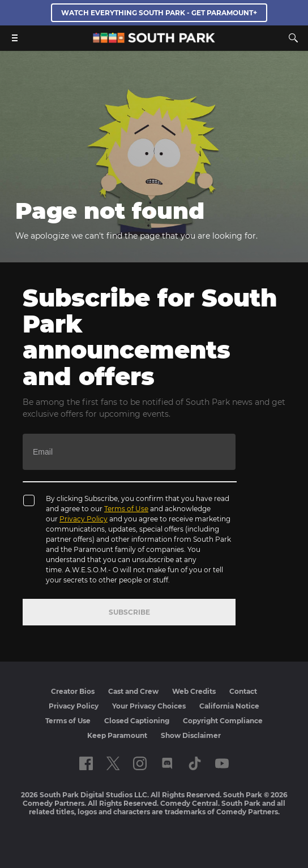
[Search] (293, 38)
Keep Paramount (117, 735)
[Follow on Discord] (167, 763)
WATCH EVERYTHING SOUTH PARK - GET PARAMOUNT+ (159, 13)
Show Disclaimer (191, 735)
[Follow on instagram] (140, 763)
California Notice (229, 706)
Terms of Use (126, 509)
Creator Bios (73, 691)
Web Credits (194, 691)
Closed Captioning (137, 721)
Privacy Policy (84, 519)
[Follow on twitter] (113, 763)
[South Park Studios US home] (154, 40)
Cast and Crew (133, 691)
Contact (243, 691)
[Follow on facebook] (86, 763)
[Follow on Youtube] (222, 763)
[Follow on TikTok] (195, 763)
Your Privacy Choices (149, 706)
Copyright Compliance (223, 721)
